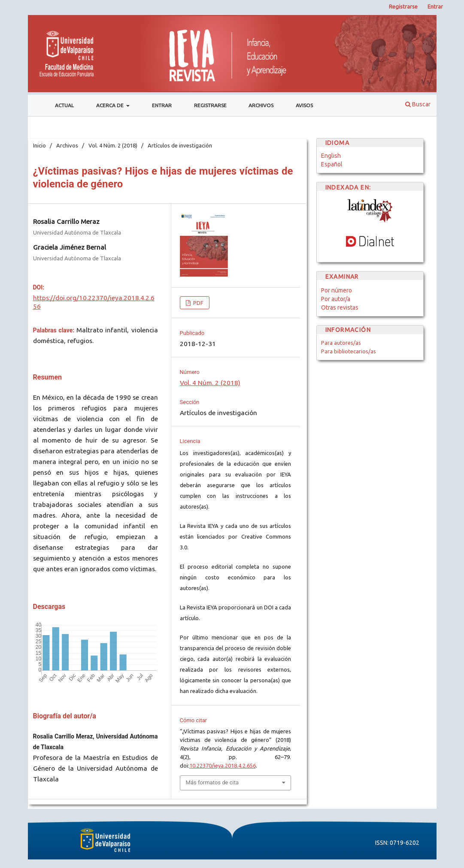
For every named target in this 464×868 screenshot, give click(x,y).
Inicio (39, 145)
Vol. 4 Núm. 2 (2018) (113, 145)
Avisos (304, 105)
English (331, 156)
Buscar (418, 104)
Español (332, 164)
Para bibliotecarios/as (349, 351)
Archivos (261, 105)
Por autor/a (336, 299)
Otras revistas (340, 307)
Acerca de (111, 105)
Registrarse (210, 105)
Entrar (162, 105)
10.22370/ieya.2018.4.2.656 (223, 766)
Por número (337, 290)
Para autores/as (341, 343)
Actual (64, 105)
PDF (198, 303)
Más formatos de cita (212, 782)
